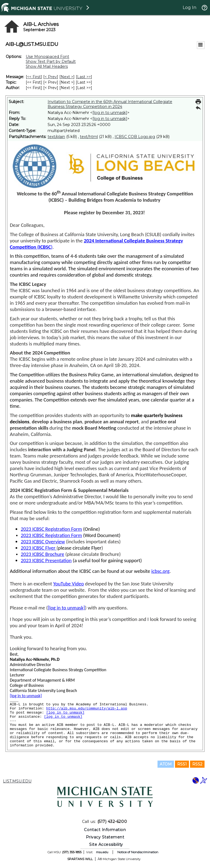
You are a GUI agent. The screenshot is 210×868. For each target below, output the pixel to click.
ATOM (166, 764)
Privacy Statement (105, 837)
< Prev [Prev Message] (51, 77)
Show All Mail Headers (47, 66)
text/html (89, 137)
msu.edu (102, 852)
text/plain (56, 137)
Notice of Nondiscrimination (138, 852)
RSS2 (197, 764)
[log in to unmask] (110, 113)
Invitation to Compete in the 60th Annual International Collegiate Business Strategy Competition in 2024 (110, 104)
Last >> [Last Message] (84, 77)
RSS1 (182, 764)
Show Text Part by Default (51, 61)
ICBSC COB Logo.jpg (135, 137)
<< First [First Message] (34, 77)
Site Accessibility (106, 844)
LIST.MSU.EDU (17, 781)
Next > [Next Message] (67, 77)
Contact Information (105, 830)
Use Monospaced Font (47, 57)
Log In (189, 8)
